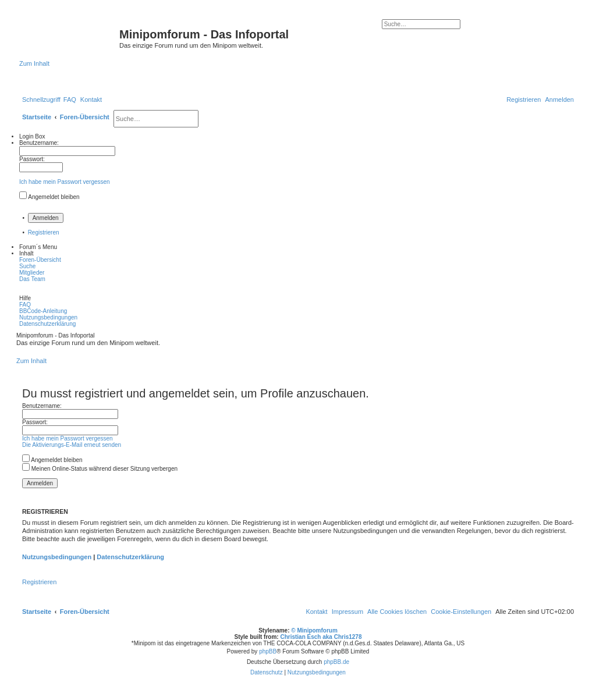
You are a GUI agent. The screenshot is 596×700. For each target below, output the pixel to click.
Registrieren (44, 232)
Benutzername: (42, 406)
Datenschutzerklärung (130, 557)
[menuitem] (70, 100)
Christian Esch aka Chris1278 (321, 637)
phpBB (268, 651)
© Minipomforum (314, 630)
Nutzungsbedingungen (57, 557)
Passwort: (35, 422)
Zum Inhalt (34, 63)
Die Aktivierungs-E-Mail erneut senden (72, 445)
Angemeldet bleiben (54, 197)
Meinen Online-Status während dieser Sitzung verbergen (100, 469)
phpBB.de (336, 662)
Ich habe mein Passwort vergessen (65, 182)
